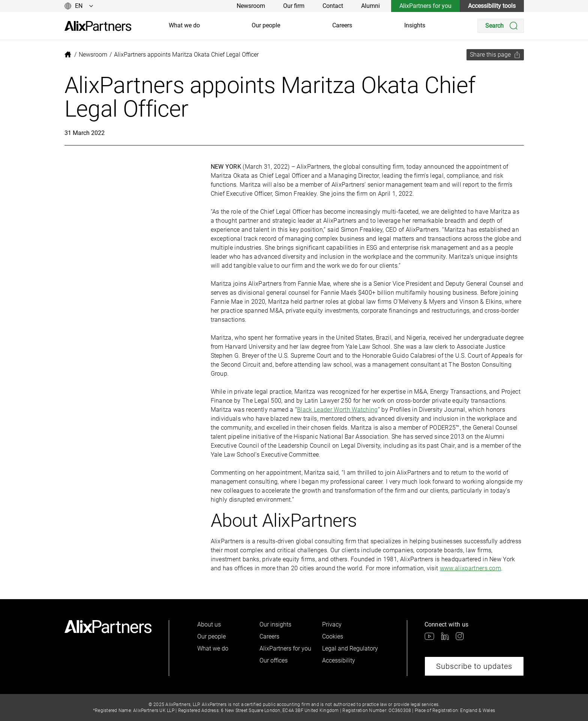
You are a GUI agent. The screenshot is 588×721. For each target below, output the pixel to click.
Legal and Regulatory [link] (350, 648)
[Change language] (79, 6)
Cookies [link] (333, 636)
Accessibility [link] (339, 660)
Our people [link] (266, 25)
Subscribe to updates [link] (474, 666)
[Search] (501, 26)
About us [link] (209, 624)
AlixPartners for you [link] (425, 6)
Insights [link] (415, 25)
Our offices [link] (274, 660)
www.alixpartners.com (470, 568)
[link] (98, 26)
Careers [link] (342, 25)
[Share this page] (495, 55)
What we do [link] (184, 25)
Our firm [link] (294, 6)
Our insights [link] (275, 624)
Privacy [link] (332, 624)
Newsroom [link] (251, 6)
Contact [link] (333, 6)
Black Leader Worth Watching (337, 410)
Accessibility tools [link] (492, 6)
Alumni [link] (370, 6)
